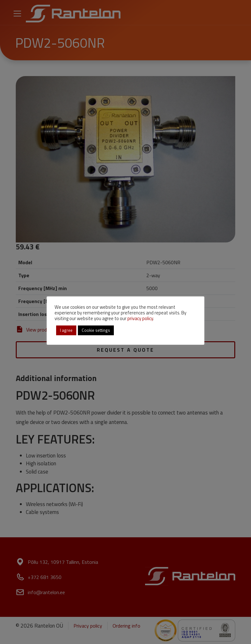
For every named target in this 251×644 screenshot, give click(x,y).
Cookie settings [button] (96, 330)
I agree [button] (66, 330)
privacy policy (140, 318)
